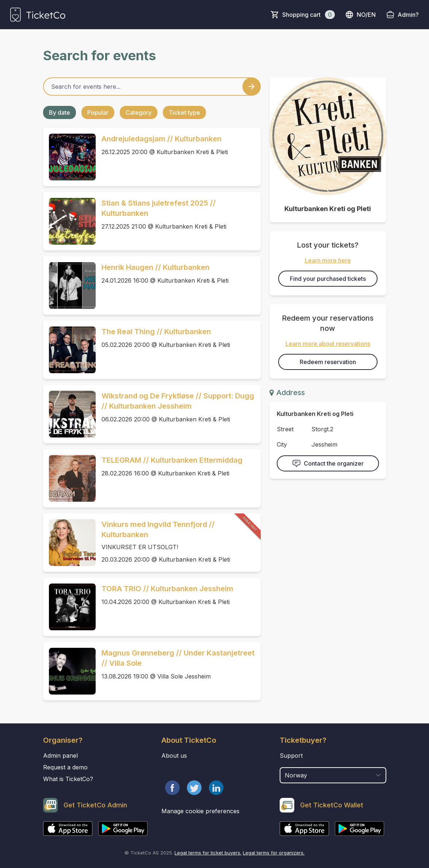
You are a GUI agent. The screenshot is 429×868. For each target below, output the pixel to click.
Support (291, 756)
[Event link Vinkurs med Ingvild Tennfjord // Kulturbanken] (69, 543)
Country (293, 764)
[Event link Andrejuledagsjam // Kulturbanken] (69, 157)
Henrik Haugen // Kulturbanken (156, 267)
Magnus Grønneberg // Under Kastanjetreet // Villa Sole (178, 658)
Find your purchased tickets (328, 279)
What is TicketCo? (68, 779)
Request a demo (65, 767)
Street (285, 429)
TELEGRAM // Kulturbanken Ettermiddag (172, 460)
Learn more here (328, 260)
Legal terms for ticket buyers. (208, 853)
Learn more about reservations (328, 344)
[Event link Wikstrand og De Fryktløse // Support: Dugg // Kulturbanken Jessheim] (69, 414)
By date (60, 112)
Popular (98, 112)
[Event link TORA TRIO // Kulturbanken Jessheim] (69, 607)
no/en (360, 15)
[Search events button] (252, 87)
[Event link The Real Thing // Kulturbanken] (69, 350)
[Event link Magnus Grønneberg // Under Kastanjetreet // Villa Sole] (69, 671)
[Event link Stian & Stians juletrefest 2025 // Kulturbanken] (69, 221)
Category (139, 112)
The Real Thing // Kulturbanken (156, 332)
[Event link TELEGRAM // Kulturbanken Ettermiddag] (69, 478)
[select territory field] (333, 775)
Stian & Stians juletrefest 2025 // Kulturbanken (159, 208)
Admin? (408, 15)
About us (174, 756)
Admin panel (60, 756)
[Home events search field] (152, 87)
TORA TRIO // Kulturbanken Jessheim (167, 589)
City (282, 444)
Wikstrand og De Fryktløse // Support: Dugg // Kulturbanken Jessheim (178, 401)
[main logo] (38, 15)
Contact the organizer (328, 463)
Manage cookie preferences (200, 811)
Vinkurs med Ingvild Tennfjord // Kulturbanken (158, 529)
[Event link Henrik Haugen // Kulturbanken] (69, 286)
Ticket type (184, 112)
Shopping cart (309, 15)
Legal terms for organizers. (274, 853)
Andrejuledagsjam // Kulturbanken (162, 139)
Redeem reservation (328, 362)
